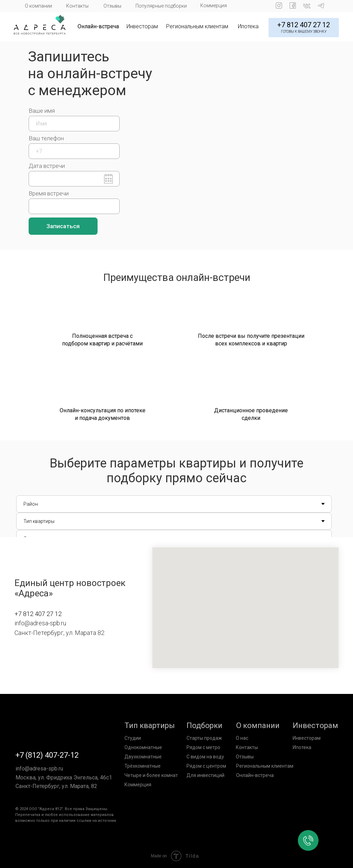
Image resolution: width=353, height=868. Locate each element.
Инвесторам (142, 26)
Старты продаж (204, 738)
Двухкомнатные (143, 757)
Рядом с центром (206, 766)
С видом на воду (205, 757)
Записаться (63, 226)
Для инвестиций (205, 775)
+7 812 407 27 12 (304, 25)
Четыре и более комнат (151, 775)
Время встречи (49, 193)
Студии (133, 738)
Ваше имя (42, 111)
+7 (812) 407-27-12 (47, 755)
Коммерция (214, 6)
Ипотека (248, 26)
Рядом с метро (203, 747)
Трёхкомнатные (143, 766)
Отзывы (112, 6)
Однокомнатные (143, 747)
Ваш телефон (46, 138)
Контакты (77, 6)
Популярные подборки (161, 6)
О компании (38, 6)
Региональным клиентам (197, 26)
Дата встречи (47, 166)
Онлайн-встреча (98, 26)
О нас (242, 738)
